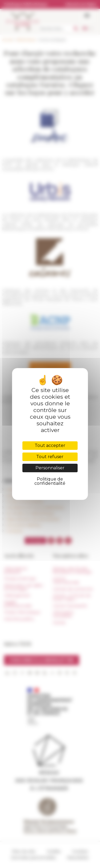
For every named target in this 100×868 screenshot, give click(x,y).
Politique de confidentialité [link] (50, 481)
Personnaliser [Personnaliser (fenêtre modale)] (50, 468)
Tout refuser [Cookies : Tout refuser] (50, 457)
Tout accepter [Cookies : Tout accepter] (50, 445)
